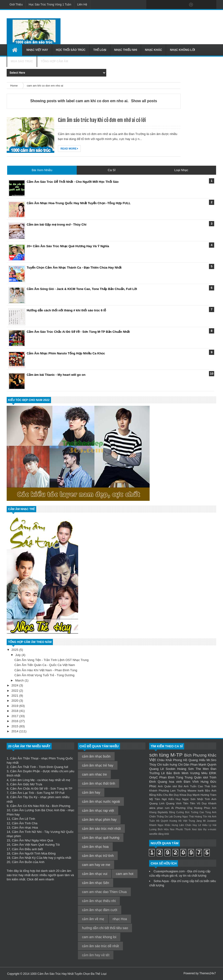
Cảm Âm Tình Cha (25, 823)
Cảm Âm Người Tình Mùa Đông (34, 853)
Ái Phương (178, 808)
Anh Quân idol (167, 786)
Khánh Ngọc (156, 825)
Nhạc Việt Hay (37, 50)
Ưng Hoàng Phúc (199, 808)
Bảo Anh (211, 790)
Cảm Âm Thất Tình (23, 767)
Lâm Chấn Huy (188, 825)
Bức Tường (192, 812)
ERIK (213, 773)
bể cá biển (202, 881)
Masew (192, 790)
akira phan (156, 808)
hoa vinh (175, 782)
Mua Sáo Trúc (22, 61)
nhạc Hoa (120, 919)
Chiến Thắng (156, 817)
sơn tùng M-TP (166, 755)
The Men (202, 769)
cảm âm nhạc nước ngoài (101, 801)
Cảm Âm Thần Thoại (24, 758)
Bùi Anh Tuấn (188, 786)
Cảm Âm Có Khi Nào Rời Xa (30, 806)
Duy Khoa (180, 795)
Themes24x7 (208, 973)
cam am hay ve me (96, 865)
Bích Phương (195, 755)
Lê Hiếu (203, 825)
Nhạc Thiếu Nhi (126, 50)
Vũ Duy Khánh (207, 803)
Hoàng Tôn (201, 817)
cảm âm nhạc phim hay (99, 820)
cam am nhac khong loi (99, 937)
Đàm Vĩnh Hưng (196, 782)
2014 (15, 731)
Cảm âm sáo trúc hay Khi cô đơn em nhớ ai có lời (102, 120)
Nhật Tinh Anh (207, 799)
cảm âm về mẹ (93, 919)
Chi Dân (184, 765)
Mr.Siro (211, 760)
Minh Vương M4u (195, 773)
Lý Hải (213, 825)
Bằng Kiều (156, 795)
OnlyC (153, 777)
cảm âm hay (91, 792)
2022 (15, 691)
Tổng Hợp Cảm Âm (54, 61)
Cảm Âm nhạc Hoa (25, 828)
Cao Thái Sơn (207, 786)
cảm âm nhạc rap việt (98, 811)
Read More (69, 149)
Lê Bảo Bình (171, 773)
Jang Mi (201, 821)
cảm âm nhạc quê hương (101, 838)
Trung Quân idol (196, 777)
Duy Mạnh (193, 795)
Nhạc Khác (153, 50)
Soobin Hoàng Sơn (180, 769)
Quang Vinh (174, 803)
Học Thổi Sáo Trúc (71, 50)
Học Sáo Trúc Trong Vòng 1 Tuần (50, 5)
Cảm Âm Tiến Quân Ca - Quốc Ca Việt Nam (45, 665)
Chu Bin (168, 795)
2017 (15, 716)
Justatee (212, 821)
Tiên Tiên (189, 803)
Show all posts (144, 101)
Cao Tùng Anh (208, 812)
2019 (15, 706)
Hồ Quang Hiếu (194, 760)
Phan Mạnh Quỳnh (203, 765)
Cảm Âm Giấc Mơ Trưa (26, 784)
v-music (212, 829)
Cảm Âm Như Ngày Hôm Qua (33, 840)
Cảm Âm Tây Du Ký (24, 797)
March (20, 680)
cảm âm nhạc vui (95, 874)
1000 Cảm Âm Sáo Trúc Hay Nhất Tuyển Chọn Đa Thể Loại (68, 974)
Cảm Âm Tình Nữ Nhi (27, 832)
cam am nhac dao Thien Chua (104, 892)
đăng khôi (164, 834)
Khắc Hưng (171, 825)
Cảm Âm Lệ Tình (24, 819)
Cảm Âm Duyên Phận (25, 771)
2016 (15, 721)
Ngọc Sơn (189, 799)
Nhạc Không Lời (182, 50)
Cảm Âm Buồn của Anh (28, 862)
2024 (15, 685)
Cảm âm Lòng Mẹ (22, 780)
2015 (15, 726)
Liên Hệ (82, 5)
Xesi (194, 829)
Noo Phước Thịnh (180, 829)
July (18, 655)
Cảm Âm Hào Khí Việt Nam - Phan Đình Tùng (46, 670)
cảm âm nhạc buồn (96, 756)
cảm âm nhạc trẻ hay (98, 765)
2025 (15, 650)
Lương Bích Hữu (159, 829)
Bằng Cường (177, 812)
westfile (153, 834)
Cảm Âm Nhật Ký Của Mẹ (30, 858)
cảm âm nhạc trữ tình (98, 856)
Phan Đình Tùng (171, 777)
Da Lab (169, 817)
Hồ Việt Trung (187, 821)
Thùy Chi (155, 765)
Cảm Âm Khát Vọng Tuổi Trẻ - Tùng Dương (44, 675)
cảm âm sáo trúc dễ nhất (100, 946)
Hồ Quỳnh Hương (167, 821)
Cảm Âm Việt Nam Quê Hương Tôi (36, 845)
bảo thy (202, 829)
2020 (15, 701)
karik (201, 790)
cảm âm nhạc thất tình (99, 783)
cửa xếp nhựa (159, 876)
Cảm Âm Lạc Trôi (22, 793)
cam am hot (124, 874)
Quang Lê (156, 769)
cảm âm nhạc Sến (95, 883)
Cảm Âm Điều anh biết (27, 849)
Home (14, 85)
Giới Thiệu (16, 5)
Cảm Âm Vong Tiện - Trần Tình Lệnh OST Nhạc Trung (51, 660)
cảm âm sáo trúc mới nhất (101, 829)
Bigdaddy (163, 812)
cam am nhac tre (94, 774)
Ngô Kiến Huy (171, 799)
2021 (15, 696)
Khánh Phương (159, 790)
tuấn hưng (170, 765)
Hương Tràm (208, 795)
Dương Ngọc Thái (184, 817)
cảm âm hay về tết (96, 955)
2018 (15, 711)
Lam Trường (178, 790)
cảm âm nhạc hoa (95, 847)
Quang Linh (157, 803)
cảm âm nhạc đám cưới (100, 910)
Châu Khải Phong (170, 760)
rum (167, 808)
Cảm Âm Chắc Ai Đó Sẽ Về (29, 789)
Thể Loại (100, 50)
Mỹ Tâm (155, 799)
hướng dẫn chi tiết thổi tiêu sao (105, 928)
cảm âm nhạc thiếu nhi (99, 901)
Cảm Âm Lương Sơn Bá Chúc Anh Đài (38, 810)
